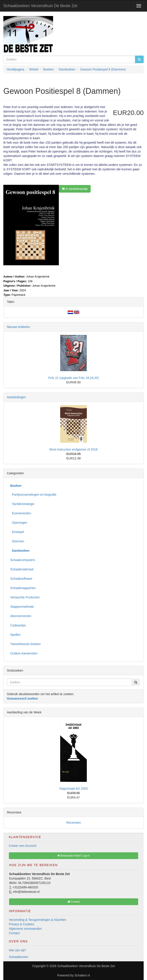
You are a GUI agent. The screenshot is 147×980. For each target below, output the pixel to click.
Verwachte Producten (25, 597)
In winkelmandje (75, 189)
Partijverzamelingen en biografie (33, 495)
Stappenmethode (22, 607)
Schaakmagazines (23, 588)
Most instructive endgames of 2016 (73, 449)
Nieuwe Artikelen (18, 327)
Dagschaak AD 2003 (73, 789)
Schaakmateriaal (22, 569)
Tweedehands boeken (25, 644)
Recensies (73, 823)
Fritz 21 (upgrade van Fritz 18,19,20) (73, 378)
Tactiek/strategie (22, 504)
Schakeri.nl (82, 975)
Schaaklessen (19, 957)
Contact (14, 933)
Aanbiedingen (16, 397)
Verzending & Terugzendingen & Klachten (38, 920)
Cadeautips (18, 625)
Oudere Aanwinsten (24, 653)
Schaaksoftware (21, 579)
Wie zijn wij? (17, 950)
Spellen (15, 635)
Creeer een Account (23, 846)
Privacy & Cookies (22, 924)
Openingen (19, 523)
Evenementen (21, 513)
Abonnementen (21, 616)
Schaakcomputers (23, 560)
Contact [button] (74, 902)
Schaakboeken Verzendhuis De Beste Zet (40, 6)
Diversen (17, 541)
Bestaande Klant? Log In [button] (74, 856)
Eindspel (17, 532)
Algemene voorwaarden (25, 929)
